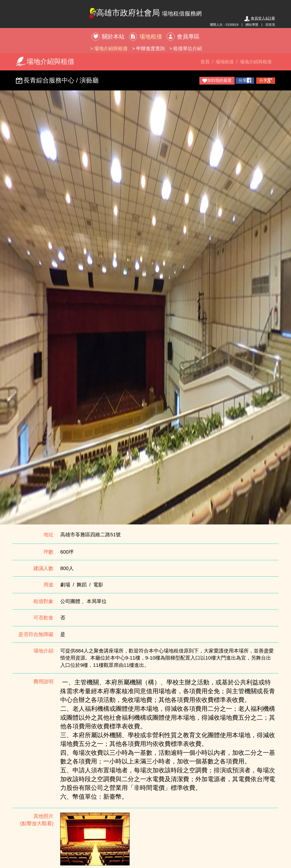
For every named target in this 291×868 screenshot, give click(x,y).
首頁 (205, 62)
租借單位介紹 (188, 48)
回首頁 (270, 25)
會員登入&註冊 (260, 18)
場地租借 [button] (151, 36)
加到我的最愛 (217, 80)
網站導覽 (252, 25)
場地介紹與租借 (111, 48)
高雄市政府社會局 (146, 13)
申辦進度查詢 (151, 48)
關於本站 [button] (113, 36)
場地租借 (225, 62)
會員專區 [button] (188, 36)
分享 (245, 80)
